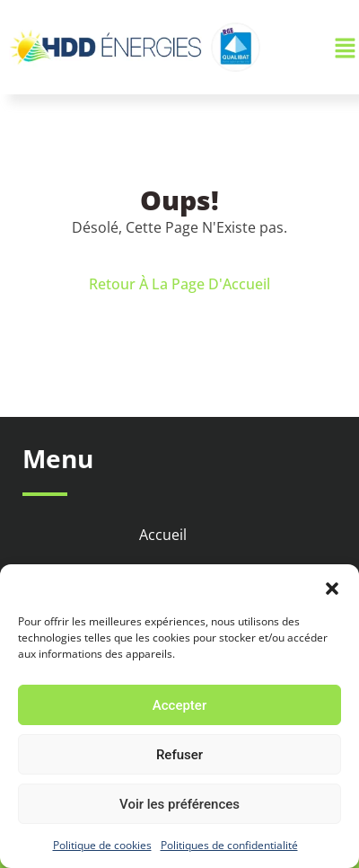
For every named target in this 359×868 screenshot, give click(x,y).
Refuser (179, 755)
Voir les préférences (179, 804)
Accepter (179, 705)
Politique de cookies (102, 845)
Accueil (163, 535)
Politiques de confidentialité (229, 845)
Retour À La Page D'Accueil (179, 284)
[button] (332, 587)
